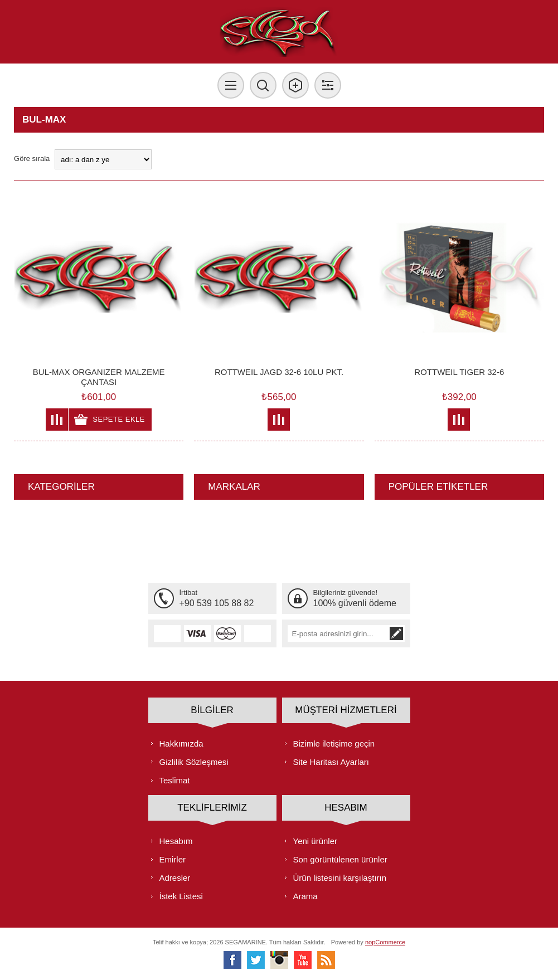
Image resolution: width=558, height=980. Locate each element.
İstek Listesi (181, 896)
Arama (305, 896)
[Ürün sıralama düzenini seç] (103, 159)
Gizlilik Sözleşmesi (194, 762)
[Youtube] (303, 960)
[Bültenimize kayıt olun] (338, 633)
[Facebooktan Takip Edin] (232, 960)
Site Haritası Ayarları (331, 762)
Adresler (175, 878)
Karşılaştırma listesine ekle (57, 420)
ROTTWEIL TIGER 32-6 (459, 372)
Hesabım (176, 841)
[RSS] (326, 960)
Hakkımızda (181, 743)
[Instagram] (279, 960)
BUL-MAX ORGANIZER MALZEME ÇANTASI (99, 377)
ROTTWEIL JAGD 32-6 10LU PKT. (279, 372)
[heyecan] (256, 960)
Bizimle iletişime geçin (334, 743)
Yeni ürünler (316, 841)
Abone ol (396, 633)
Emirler (173, 859)
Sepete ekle (119, 419)
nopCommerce (385, 942)
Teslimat (175, 780)
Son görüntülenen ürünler (340, 859)
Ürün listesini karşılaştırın (340, 878)
